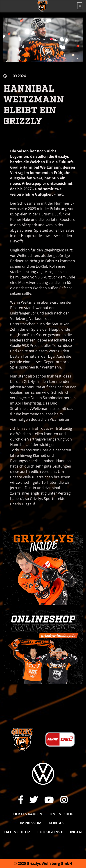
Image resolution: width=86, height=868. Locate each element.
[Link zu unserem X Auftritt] (34, 800)
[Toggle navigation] (80, 6)
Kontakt (57, 823)
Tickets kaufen (28, 814)
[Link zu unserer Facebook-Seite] (21, 800)
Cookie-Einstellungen (60, 832)
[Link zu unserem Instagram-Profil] (64, 800)
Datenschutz (17, 832)
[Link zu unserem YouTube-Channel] (49, 800)
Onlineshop (61, 814)
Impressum (31, 823)
